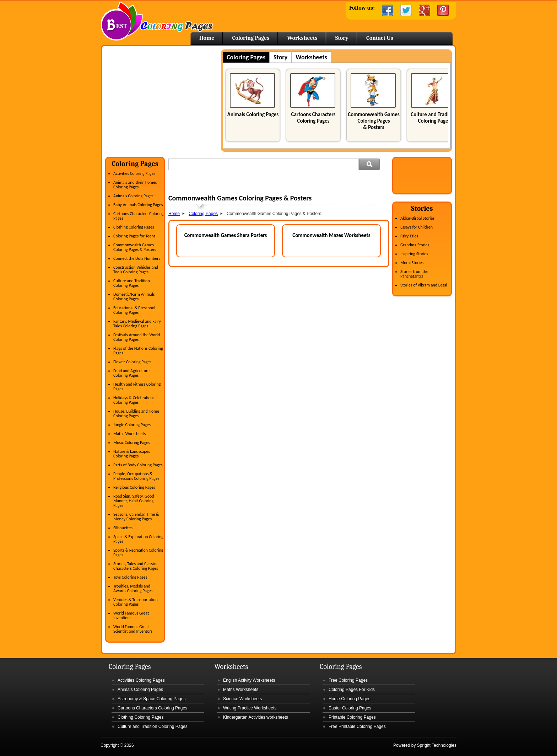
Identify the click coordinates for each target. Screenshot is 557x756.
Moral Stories (412, 263)
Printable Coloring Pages (352, 717)
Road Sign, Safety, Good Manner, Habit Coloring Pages (134, 501)
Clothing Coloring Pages (134, 227)
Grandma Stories (415, 245)
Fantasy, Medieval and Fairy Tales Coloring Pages (137, 324)
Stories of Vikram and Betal (424, 285)
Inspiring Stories (414, 254)
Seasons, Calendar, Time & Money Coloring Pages (136, 517)
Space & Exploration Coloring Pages (138, 539)
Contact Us (380, 38)
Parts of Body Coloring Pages (138, 465)
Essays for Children (417, 227)
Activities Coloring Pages (134, 173)
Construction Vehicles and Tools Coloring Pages (136, 270)
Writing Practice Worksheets (250, 708)
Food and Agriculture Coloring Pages (131, 373)
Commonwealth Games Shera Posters (226, 235)
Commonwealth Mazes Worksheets (331, 235)
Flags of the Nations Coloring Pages (138, 351)
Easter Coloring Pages (350, 708)
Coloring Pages (251, 38)
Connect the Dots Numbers (137, 258)
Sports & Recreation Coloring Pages (138, 553)
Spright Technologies (437, 745)
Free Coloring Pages (348, 680)
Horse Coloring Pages (349, 699)
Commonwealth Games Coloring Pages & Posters (374, 121)
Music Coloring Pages (132, 443)
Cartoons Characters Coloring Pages (313, 118)
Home (157, 21)
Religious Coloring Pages (134, 487)
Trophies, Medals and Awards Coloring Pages (133, 588)
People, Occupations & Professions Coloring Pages (136, 476)
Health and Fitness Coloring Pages (137, 387)
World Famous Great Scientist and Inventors (133, 629)
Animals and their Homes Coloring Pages (135, 185)
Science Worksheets (242, 699)
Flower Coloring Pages (132, 362)
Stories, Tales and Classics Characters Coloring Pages (136, 566)
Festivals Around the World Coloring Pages (137, 337)
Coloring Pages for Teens (134, 236)
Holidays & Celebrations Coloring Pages (134, 400)
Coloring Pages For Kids (352, 690)
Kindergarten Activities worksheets (256, 717)
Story (342, 38)
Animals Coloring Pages (253, 114)
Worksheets (302, 38)
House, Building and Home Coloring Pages (136, 414)
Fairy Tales (409, 236)
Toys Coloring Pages (130, 577)
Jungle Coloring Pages (132, 425)
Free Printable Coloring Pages (357, 726)
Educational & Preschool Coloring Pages (134, 310)
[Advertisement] (165, 99)
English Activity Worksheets (249, 680)
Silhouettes (123, 528)
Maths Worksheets (129, 434)
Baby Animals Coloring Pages (138, 205)
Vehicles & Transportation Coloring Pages (136, 602)
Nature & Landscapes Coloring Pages (132, 454)
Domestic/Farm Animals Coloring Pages (134, 297)
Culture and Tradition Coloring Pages (434, 118)
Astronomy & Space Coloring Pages (152, 699)
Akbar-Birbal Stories (417, 218)
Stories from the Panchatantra (414, 274)
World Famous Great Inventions (131, 615)
